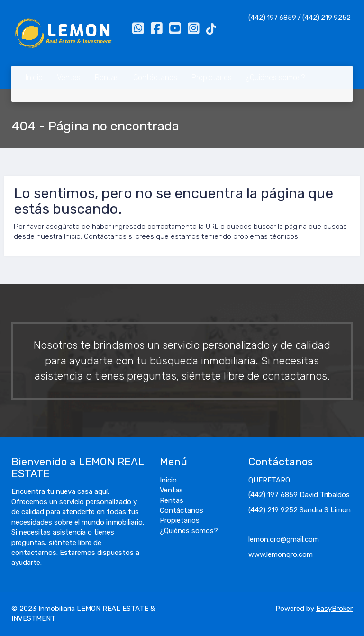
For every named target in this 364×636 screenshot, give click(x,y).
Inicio (34, 77)
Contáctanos (155, 77)
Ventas (69, 77)
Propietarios (212, 77)
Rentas (107, 77)
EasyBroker (334, 609)
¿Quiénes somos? (275, 77)
